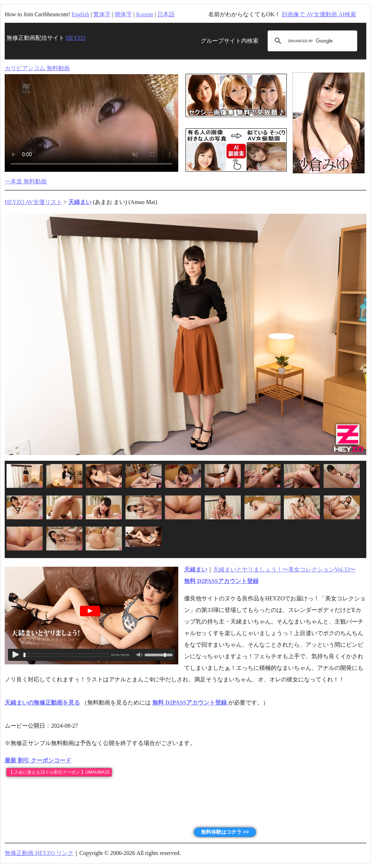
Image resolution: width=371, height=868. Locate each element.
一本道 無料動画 (26, 181)
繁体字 (102, 14)
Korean (145, 14)
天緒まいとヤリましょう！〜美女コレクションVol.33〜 (284, 569)
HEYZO (76, 38)
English (80, 14)
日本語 (166, 14)
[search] (312, 41)
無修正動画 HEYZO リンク (39, 853)
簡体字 (123, 14)
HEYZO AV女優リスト (33, 202)
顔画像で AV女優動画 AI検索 (319, 14)
